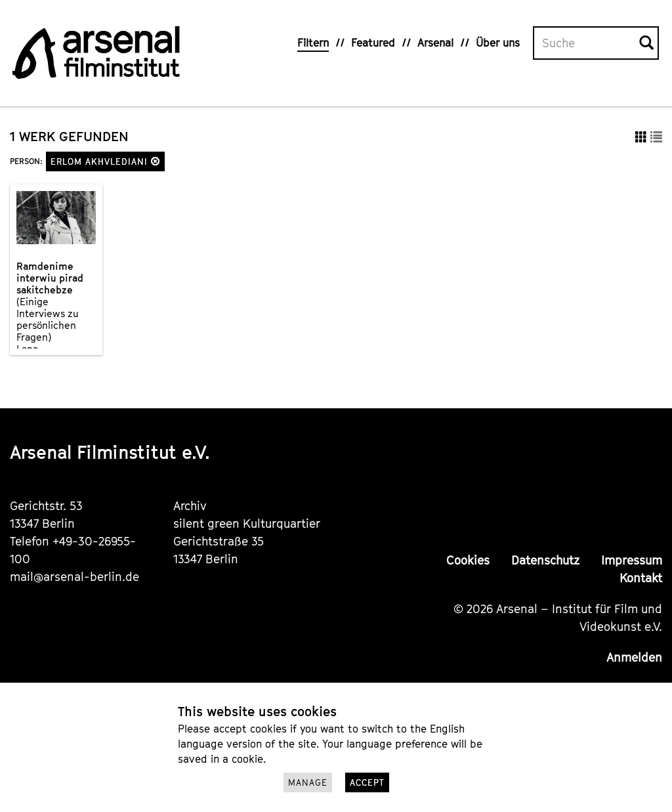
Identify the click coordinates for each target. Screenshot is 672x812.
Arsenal (435, 43)
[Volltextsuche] (587, 43)
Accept (367, 782)
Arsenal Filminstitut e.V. (110, 452)
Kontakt (641, 578)
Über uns (498, 43)
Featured (373, 43)
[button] (156, 161)
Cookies (468, 560)
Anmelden (634, 657)
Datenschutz (545, 560)
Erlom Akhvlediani (105, 161)
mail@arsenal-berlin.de (74, 577)
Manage (308, 782)
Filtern (313, 43)
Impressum (632, 560)
